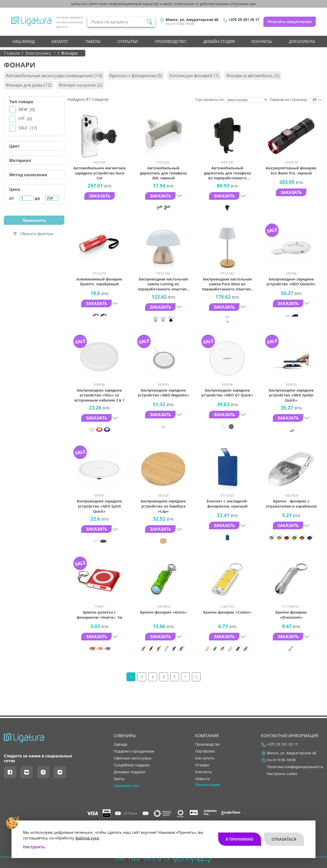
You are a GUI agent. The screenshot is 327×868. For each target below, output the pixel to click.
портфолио (205, 751)
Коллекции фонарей (194, 75)
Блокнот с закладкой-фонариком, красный (227, 504)
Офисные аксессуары (133, 758)
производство (171, 41)
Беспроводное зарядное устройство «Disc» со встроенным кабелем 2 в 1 (99, 395)
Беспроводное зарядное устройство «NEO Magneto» (163, 393)
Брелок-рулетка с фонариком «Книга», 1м (100, 615)
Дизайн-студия (219, 41)
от (12, 198)
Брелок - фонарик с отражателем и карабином (291, 504)
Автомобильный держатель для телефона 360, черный (163, 173)
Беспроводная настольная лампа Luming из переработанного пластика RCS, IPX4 (163, 284)
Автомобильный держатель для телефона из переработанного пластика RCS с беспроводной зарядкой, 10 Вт (227, 173)
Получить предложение (290, 22)
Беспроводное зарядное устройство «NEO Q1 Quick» (227, 393)
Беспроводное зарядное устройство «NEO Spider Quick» (291, 395)
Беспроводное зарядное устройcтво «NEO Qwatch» (291, 282)
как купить (205, 758)
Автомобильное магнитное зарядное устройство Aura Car (99, 173)
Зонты (119, 779)
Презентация (207, 785)
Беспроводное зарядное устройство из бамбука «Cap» (163, 506)
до (37, 198)
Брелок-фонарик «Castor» (227, 612)
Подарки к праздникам (134, 751)
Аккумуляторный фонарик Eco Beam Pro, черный (291, 171)
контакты (262, 41)
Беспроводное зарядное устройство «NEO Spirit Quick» (99, 506)
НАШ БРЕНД (24, 41)
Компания (207, 736)
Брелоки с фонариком (136, 75)
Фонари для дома (29, 85)
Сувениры (125, 736)
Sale (28, 128)
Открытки (128, 41)
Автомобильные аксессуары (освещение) (54, 75)
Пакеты (93, 41)
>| (196, 677)
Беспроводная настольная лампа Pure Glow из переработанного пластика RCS (227, 284)
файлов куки (87, 835)
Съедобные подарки (132, 765)
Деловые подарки (129, 772)
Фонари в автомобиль (253, 75)
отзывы (202, 765)
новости (202, 779)
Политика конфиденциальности (295, 767)
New (27, 109)
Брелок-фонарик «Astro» (163, 612)
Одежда (120, 744)
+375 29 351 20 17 (244, 20)
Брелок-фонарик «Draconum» (291, 615)
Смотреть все (126, 786)
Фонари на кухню (80, 85)
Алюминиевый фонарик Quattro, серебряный (99, 282)
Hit (25, 119)
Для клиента (302, 41)
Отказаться (284, 836)
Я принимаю (239, 836)
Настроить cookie (282, 774)
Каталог (60, 41)
